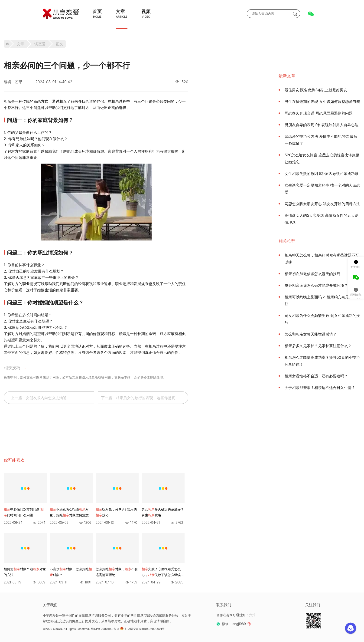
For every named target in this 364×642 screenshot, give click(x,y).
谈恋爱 (40, 44)
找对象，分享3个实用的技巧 (116, 512)
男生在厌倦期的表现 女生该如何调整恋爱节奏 (322, 102)
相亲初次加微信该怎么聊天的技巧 (312, 274)
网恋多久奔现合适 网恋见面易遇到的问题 (319, 113)
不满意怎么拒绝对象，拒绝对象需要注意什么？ (71, 513)
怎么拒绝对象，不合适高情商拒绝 (117, 572)
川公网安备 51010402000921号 (142, 629)
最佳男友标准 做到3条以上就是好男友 (316, 90)
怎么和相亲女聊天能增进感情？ (311, 334)
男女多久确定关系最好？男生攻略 (163, 512)
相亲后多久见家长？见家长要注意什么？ (318, 346)
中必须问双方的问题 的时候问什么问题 (24, 512)
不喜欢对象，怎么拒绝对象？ (71, 572)
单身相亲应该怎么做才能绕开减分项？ (316, 285)
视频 (146, 11)
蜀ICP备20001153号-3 (105, 629)
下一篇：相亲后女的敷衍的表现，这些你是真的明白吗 (145, 398)
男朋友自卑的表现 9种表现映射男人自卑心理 (322, 125)
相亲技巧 (12, 368)
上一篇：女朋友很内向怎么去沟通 (39, 398)
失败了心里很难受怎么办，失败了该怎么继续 (163, 572)
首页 (97, 11)
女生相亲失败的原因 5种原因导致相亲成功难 (322, 174)
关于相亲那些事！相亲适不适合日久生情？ (320, 388)
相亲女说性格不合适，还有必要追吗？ (316, 376)
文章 (120, 11)
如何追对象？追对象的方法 (25, 572)
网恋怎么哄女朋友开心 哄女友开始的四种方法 (322, 204)
